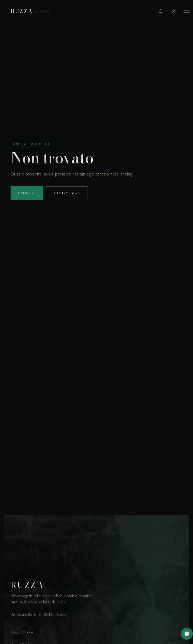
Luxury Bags (67, 193)
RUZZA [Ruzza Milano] (30, 11)
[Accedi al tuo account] (174, 11)
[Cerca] (161, 11)
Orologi (27, 193)
